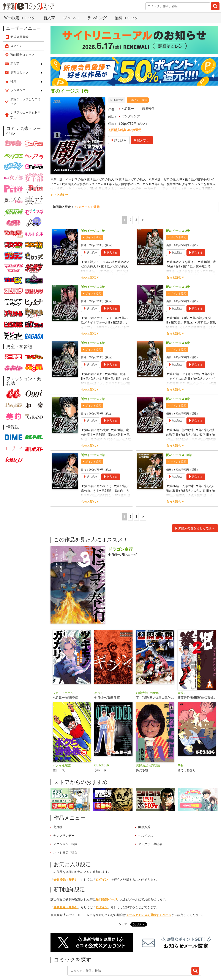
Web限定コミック (22, 32)
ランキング (81, 959)
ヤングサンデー (132, 94)
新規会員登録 (19, 14)
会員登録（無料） (66, 857)
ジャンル (117, 959)
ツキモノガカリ (63, 671)
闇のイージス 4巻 (178, 265)
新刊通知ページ (106, 877)
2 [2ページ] (130, 198)
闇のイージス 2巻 (178, 209)
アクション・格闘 (65, 822)
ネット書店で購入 (65, 830)
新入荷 (60, 959)
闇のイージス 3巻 (93, 265)
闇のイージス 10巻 (179, 433)
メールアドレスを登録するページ (149, 893)
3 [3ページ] (136, 198)
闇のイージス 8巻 (178, 377)
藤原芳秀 (148, 86)
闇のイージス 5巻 (93, 321)
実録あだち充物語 (148, 743)
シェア (123, 902)
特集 (100, 959)
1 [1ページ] (125, 198)
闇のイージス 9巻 (93, 433)
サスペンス (146, 813)
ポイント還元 (139, 78)
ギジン (99, 671)
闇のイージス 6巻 (178, 321)
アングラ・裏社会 (150, 822)
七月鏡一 (128, 86)
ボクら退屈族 (62, 743)
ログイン (102, 857)
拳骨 (181, 743)
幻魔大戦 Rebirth (147, 671)
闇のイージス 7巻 (93, 377)
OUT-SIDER (102, 743)
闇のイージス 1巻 (93, 209)
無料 (135, 959)
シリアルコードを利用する (25, 92)
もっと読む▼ (60, 173)
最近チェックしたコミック (165, 959)
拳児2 (182, 671)
